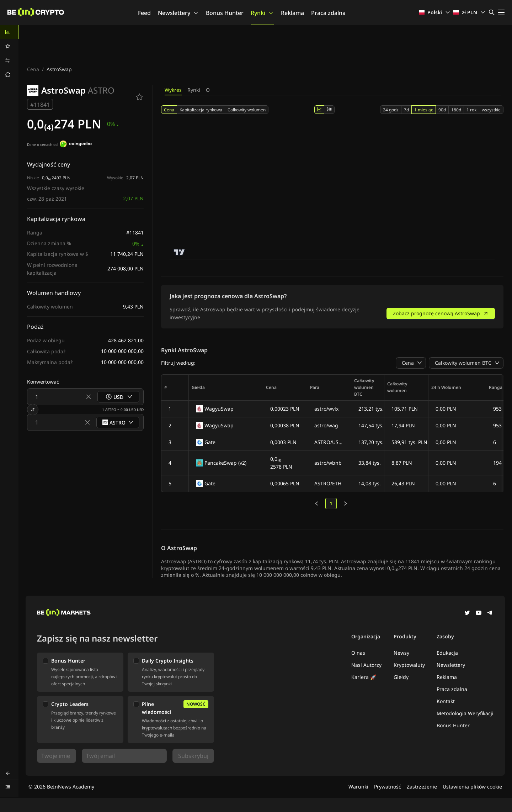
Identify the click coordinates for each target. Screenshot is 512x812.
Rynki (262, 13)
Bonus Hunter (225, 13)
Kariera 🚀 (364, 677)
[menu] (9, 53)
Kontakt (446, 701)
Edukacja (447, 653)
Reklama (292, 13)
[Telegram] (490, 613)
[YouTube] (479, 613)
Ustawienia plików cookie (472, 787)
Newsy (401, 653)
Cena (33, 69)
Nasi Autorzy (366, 665)
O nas (358, 653)
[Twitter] (467, 613)
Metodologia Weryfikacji (465, 713)
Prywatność (388, 787)
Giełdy (401, 677)
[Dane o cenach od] (76, 145)
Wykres (173, 90)
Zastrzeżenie (422, 787)
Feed (144, 13)
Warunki (358, 787)
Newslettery (178, 13)
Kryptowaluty (409, 665)
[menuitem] (9, 32)
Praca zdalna (328, 13)
